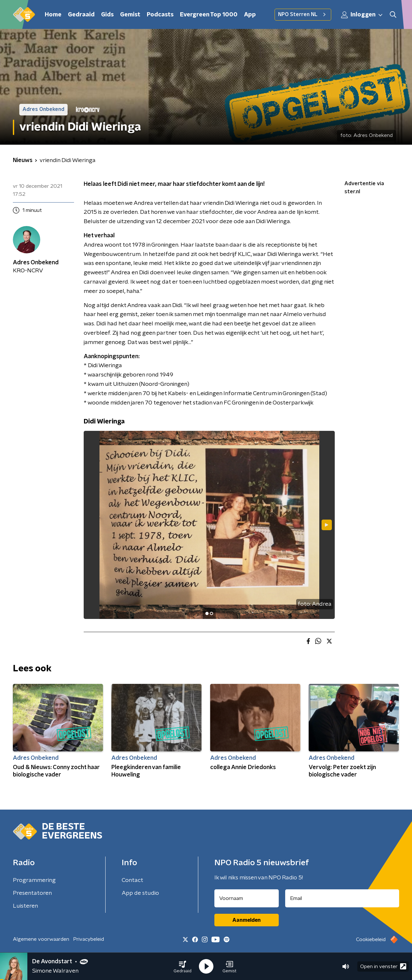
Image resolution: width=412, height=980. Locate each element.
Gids (107, 15)
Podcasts (160, 15)
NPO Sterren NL (303, 14)
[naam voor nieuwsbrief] (247, 898)
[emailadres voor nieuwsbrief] (342, 898)
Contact (132, 880)
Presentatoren (32, 893)
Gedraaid (81, 15)
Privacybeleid (89, 939)
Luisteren (25, 906)
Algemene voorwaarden (41, 939)
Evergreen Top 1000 (209, 15)
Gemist (130, 15)
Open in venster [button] (383, 966)
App (250, 15)
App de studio (140, 893)
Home (53, 15)
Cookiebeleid (371, 939)
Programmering (34, 880)
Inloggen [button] (362, 15)
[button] (183, 966)
